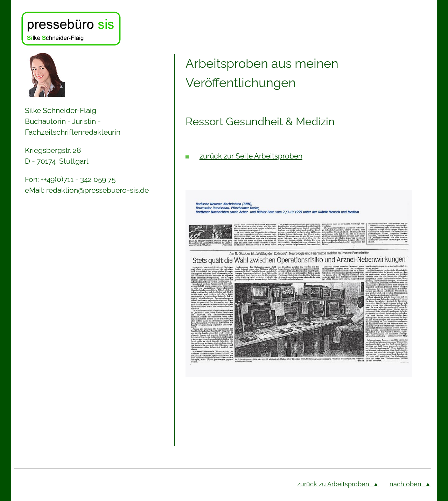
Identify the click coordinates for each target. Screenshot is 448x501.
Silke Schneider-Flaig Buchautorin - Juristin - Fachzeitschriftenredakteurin (73, 121)
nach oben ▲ (410, 484)
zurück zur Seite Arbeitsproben (251, 156)
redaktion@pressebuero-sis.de (97, 190)
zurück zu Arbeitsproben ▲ (338, 484)
